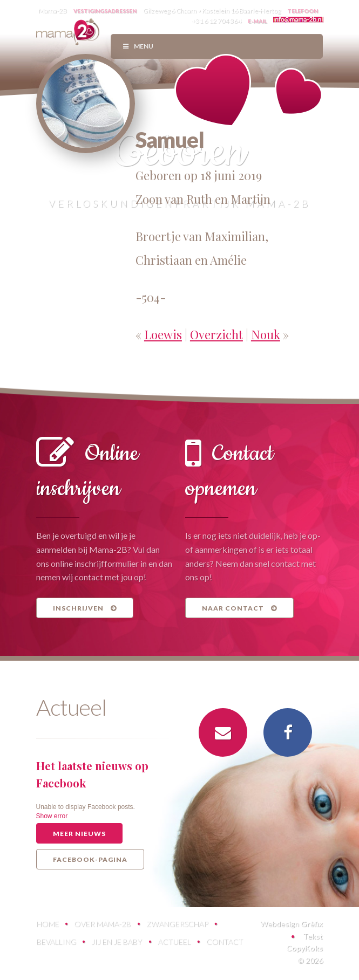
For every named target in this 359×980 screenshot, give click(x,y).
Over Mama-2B (102, 924)
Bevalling (56, 941)
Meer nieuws (79, 834)
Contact (225, 941)
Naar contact (239, 608)
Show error (52, 816)
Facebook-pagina (90, 859)
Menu (137, 46)
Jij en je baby (117, 941)
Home (48, 924)
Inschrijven (85, 608)
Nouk (266, 334)
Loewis (163, 334)
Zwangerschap (177, 924)
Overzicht (216, 334)
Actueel (174, 941)
